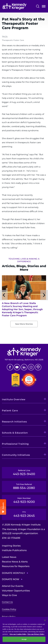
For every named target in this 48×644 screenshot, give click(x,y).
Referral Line (24, 472)
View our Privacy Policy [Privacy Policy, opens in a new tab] (36, 634)
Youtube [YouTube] (17, 367)
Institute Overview (14, 399)
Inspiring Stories (11, 546)
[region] (24, 630)
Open (44, 7)
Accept (24, 639)
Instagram (31, 367)
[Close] (45, 620)
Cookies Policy (9, 609)
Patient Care (10, 411)
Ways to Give (9, 595)
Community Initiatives (16, 455)
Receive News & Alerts (15, 562)
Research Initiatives (14, 422)
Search (38, 6)
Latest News (9, 557)
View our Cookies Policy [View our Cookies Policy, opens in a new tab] (18, 634)
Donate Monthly (13, 573)
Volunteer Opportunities (16, 591)
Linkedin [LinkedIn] (24, 367)
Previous (4, 295)
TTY (24, 514)
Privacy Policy (9, 616)
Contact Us (7, 602)
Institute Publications (14, 550)
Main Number (24, 500)
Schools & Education (15, 433)
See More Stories (24, 324)
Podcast (38, 367)
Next (44, 295)
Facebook (10, 367)
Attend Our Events (13, 586)
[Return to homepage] (14, 6)
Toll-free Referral (24, 486)
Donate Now (11, 579)
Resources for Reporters (16, 566)
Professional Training (15, 444)
